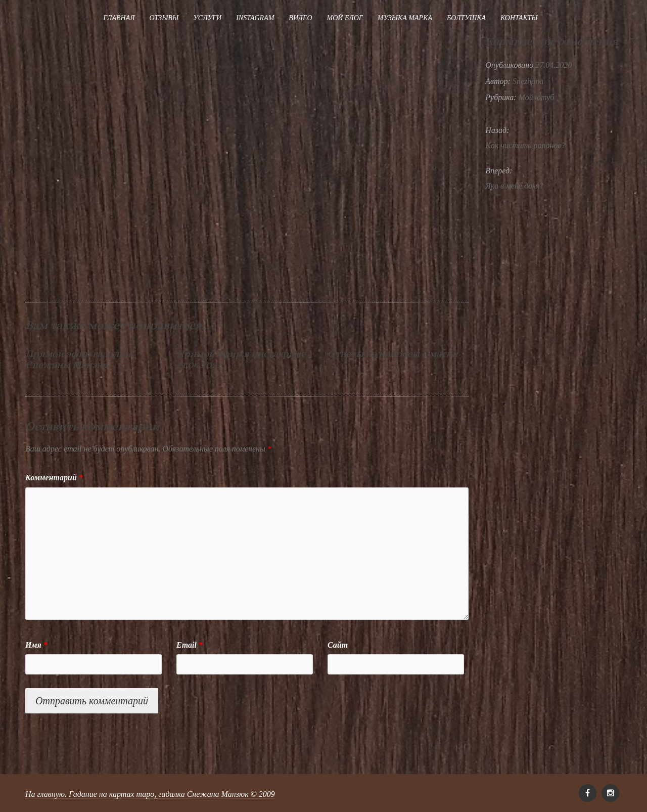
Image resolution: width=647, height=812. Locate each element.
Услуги (207, 18)
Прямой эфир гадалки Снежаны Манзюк (78, 359)
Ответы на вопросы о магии (393, 354)
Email (190, 645)
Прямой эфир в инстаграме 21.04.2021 (241, 359)
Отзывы (164, 18)
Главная (119, 18)
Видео (300, 18)
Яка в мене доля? (514, 186)
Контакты (519, 18)
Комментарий (54, 478)
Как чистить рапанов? (525, 145)
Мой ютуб (537, 97)
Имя (36, 645)
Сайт (338, 645)
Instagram (255, 18)
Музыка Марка (405, 18)
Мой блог (345, 18)
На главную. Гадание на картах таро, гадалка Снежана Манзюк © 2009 (150, 794)
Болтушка (466, 18)
